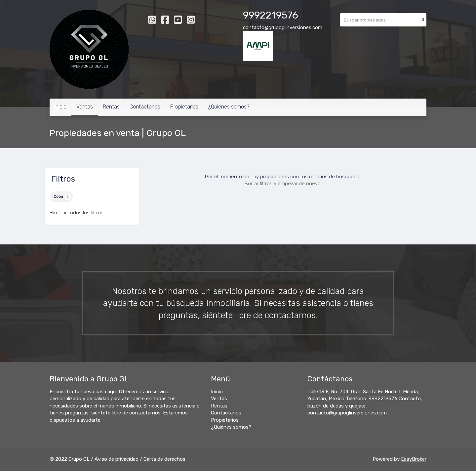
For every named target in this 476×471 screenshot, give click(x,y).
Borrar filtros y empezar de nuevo (283, 184)
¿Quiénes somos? (229, 107)
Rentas (111, 107)
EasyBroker (414, 459)
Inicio (60, 107)
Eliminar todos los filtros (77, 213)
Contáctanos (145, 107)
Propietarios (184, 107)
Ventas (85, 107)
